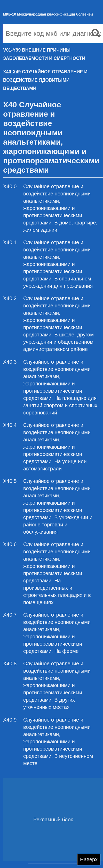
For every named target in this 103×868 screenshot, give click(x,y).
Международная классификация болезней (48, 14)
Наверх (89, 859)
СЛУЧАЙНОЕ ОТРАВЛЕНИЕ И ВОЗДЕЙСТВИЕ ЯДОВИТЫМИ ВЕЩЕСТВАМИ (45, 80)
